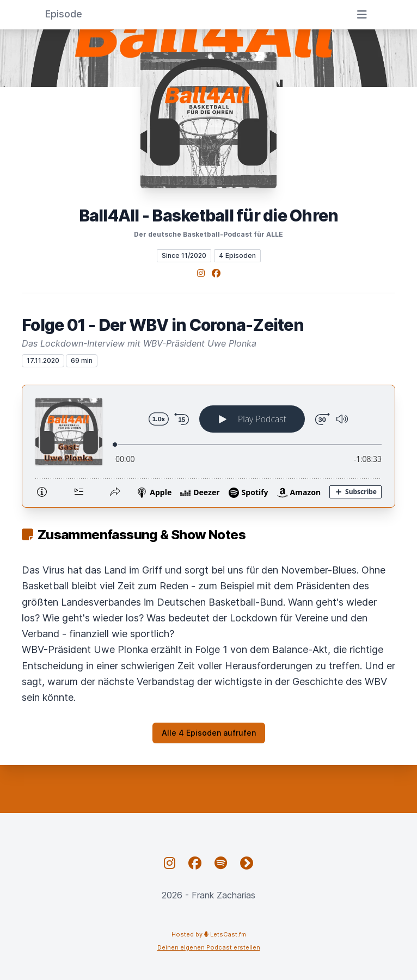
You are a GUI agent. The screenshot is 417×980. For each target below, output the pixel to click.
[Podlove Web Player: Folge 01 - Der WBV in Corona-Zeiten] (208, 446)
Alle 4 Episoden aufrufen (209, 733)
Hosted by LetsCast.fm (209, 934)
